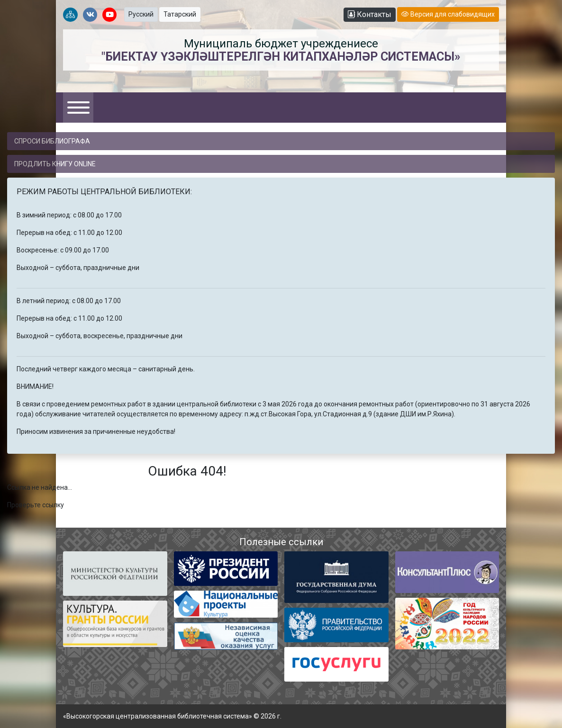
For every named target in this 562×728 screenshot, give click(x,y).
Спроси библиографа (52, 141)
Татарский (180, 14)
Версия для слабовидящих (448, 14)
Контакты (370, 14)
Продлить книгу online (55, 164)
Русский (141, 14)
